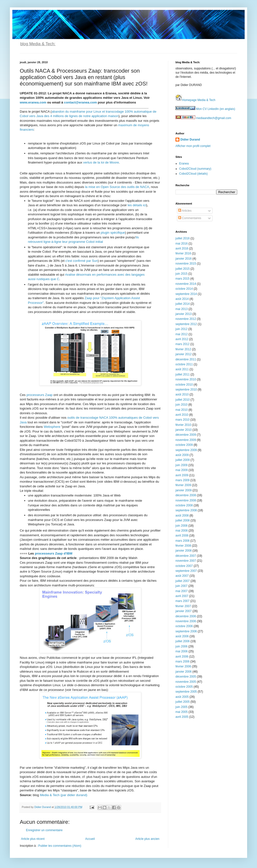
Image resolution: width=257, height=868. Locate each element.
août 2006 (182, 636)
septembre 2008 (186, 510)
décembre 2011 (186, 359)
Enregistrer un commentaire (44, 830)
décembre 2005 (186, 677)
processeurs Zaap (40, 395)
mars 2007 (182, 601)
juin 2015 (182, 274)
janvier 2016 (183, 259)
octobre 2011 (184, 364)
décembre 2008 (186, 495)
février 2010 (183, 425)
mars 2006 (182, 661)
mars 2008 (182, 541)
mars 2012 (182, 344)
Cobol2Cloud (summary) (195, 169)
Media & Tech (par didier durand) (64, 795)
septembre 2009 (186, 450)
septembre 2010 (186, 390)
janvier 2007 (183, 611)
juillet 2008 (182, 520)
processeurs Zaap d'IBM (54, 553)
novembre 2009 (186, 440)
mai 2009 (182, 470)
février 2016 (183, 253)
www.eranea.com (33, 102)
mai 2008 (182, 531)
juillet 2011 (182, 374)
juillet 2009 (182, 460)
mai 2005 (182, 712)
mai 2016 (182, 244)
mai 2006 (182, 651)
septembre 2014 (186, 294)
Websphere (52, 427)
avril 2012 (182, 339)
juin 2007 (182, 586)
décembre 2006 (186, 616)
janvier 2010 (183, 430)
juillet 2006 (182, 641)
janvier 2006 (183, 672)
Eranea (184, 164)
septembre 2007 (186, 571)
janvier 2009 (183, 490)
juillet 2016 (182, 238)
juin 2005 (182, 707)
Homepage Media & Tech (195, 100)
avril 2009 (182, 475)
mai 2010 (182, 410)
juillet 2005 (182, 702)
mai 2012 (182, 334)
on (117, 116)
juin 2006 (182, 646)
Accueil (90, 839)
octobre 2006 (184, 626)
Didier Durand (190, 140)
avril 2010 (182, 415)
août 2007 (182, 576)
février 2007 (183, 606)
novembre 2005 (186, 682)
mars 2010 (182, 420)
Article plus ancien (147, 839)
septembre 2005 (186, 692)
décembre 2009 (186, 435)
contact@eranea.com (80, 102)
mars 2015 (182, 279)
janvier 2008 (183, 551)
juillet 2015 (182, 269)
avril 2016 (182, 248)
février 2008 (183, 546)
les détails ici (137, 205)
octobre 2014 (184, 289)
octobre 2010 (184, 385)
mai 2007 (182, 591)
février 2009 (183, 485)
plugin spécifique (113, 233)
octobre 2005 (184, 687)
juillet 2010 (182, 400)
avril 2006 (182, 657)
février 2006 (183, 666)
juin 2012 (182, 329)
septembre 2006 (186, 631)
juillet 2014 (182, 304)
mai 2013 (182, 309)
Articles (185, 211)
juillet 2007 (182, 581)
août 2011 (182, 369)
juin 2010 (182, 405)
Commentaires (190, 218)
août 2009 (182, 455)
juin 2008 (182, 526)
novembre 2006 (186, 621)
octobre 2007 (184, 566)
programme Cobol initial (85, 242)
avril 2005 (182, 717)
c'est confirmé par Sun (82, 261)
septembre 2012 (186, 324)
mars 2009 (182, 480)
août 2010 (182, 394)
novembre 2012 (186, 319)
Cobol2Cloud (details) (193, 174)
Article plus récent (33, 839)
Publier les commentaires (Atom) (60, 846)
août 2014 (182, 299)
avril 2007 (182, 596)
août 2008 (182, 516)
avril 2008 (182, 536)
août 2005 (182, 697)
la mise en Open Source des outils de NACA (117, 187)
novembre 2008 (186, 500)
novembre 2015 (186, 264)
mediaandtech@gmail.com (203, 118)
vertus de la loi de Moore (101, 162)
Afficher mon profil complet (193, 146)
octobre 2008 (184, 505)
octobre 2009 (184, 445)
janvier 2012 (183, 354)
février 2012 (183, 349)
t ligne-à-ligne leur (55, 242)
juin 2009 (182, 465)
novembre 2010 (186, 379)
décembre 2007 (186, 556)
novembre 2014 (186, 284)
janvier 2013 (183, 314)
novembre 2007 (186, 561)
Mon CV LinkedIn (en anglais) (205, 109)
